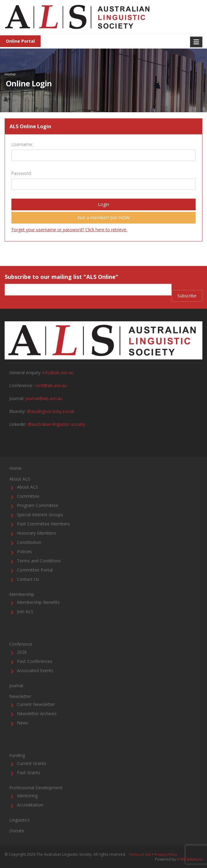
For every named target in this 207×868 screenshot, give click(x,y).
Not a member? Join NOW (104, 218)
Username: (22, 144)
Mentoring (27, 796)
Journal (16, 686)
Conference (21, 644)
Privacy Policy (166, 854)
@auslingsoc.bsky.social (50, 411)
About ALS (20, 479)
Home (10, 74)
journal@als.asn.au (44, 398)
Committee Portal (35, 570)
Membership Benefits (38, 602)
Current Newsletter (36, 704)
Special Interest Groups (40, 515)
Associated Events (35, 670)
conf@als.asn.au (51, 385)
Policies (24, 551)
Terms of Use (140, 854)
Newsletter (20, 696)
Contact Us (28, 579)
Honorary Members (37, 533)
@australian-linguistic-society (57, 424)
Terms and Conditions (39, 561)
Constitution (29, 542)
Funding (17, 755)
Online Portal (20, 41)
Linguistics (20, 820)
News (23, 723)
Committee (28, 496)
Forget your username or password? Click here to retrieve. (69, 230)
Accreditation (30, 805)
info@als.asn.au (58, 373)
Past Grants (29, 773)
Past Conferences (35, 661)
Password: (22, 173)
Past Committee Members (43, 524)
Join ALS (25, 611)
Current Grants (32, 763)
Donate (17, 831)
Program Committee (38, 505)
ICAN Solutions (190, 859)
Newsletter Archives (37, 713)
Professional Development (36, 788)
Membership (22, 594)
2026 (22, 652)
